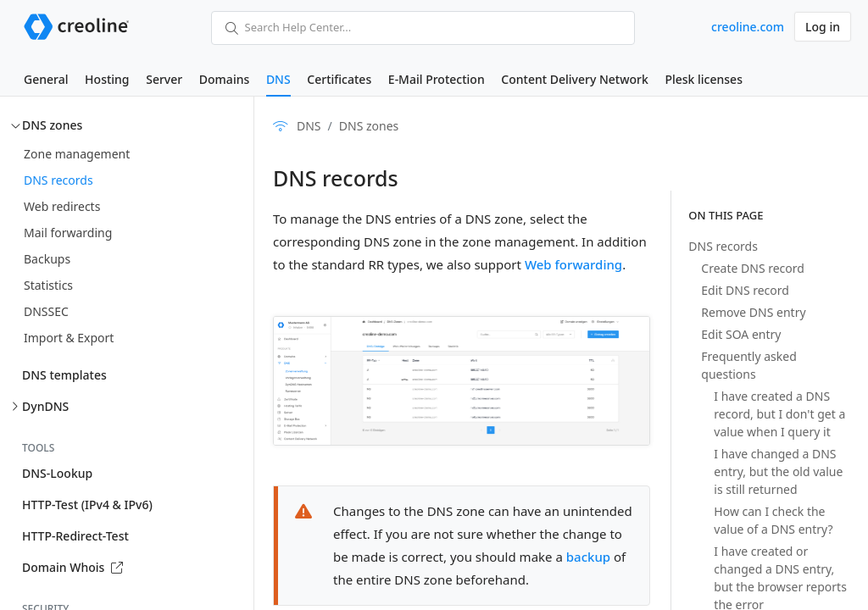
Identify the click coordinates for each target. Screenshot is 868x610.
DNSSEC (46, 311)
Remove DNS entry (753, 312)
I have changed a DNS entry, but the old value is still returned (778, 471)
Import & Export (69, 338)
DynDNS (45, 406)
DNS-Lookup (57, 473)
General (46, 79)
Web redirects (62, 206)
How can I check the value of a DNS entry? (773, 520)
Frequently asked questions (748, 365)
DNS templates (64, 375)
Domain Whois (72, 567)
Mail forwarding (68, 233)
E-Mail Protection (437, 79)
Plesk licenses (704, 79)
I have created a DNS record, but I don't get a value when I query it (779, 414)
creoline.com (748, 27)
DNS (278, 79)
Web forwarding (573, 264)
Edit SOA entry (741, 334)
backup (588, 557)
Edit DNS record (745, 290)
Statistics (48, 285)
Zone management (77, 154)
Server (164, 79)
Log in (823, 27)
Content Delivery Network (574, 79)
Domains (224, 79)
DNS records (58, 180)
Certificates (339, 79)
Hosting (107, 79)
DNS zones (52, 125)
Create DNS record (753, 268)
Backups (47, 259)
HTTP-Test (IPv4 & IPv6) (87, 505)
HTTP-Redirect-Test (75, 536)
